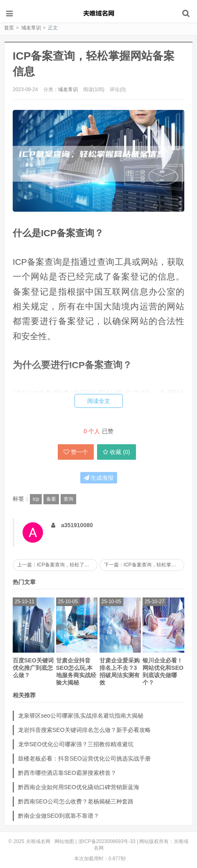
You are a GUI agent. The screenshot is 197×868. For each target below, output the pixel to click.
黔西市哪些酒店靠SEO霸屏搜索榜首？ (67, 773)
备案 (51, 499)
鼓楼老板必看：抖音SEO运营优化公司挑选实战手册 (84, 758)
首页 (9, 28)
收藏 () (116, 452)
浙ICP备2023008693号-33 (107, 841)
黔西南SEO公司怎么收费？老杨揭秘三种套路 (76, 801)
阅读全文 (99, 401)
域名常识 (31, 28)
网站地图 (64, 841)
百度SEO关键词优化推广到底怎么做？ (33, 668)
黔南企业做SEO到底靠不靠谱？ (59, 816)
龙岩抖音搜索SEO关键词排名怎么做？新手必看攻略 (84, 730)
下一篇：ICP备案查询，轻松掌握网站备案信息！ (144, 565)
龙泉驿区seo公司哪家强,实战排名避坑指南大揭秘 (81, 716)
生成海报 (99, 478)
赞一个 (76, 452)
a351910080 (77, 525)
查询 (68, 499)
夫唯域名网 (99, 13)
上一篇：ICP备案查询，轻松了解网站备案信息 (57, 565)
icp (36, 499)
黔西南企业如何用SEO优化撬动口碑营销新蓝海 (79, 787)
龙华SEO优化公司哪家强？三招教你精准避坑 (76, 744)
